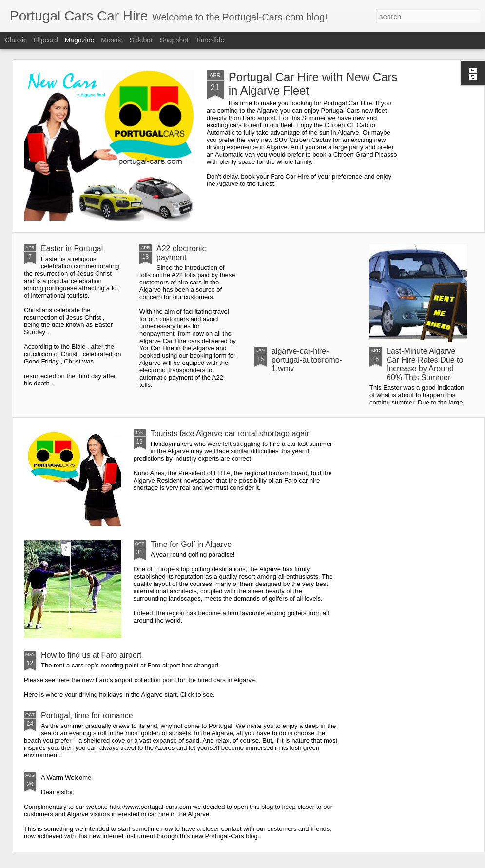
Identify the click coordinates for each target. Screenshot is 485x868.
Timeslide (210, 40)
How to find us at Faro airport (91, 655)
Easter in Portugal (72, 249)
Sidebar (141, 40)
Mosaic (112, 40)
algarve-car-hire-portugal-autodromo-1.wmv (307, 360)
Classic (16, 40)
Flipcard (46, 40)
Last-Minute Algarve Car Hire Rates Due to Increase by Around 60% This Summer (425, 364)
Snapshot (174, 40)
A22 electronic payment (181, 253)
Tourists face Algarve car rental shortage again (231, 434)
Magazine (80, 40)
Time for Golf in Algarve (191, 544)
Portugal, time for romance (87, 716)
